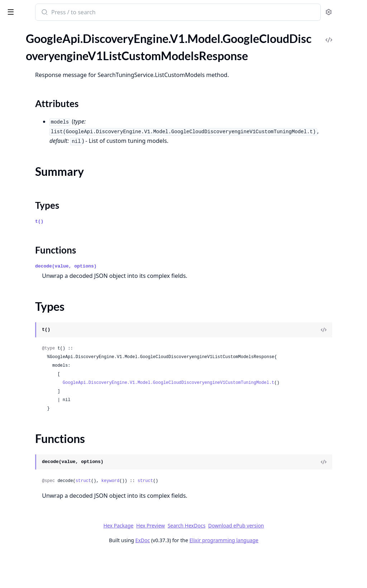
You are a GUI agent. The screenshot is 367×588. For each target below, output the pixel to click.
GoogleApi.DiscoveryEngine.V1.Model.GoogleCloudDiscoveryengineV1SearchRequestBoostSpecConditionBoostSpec (51, 551)
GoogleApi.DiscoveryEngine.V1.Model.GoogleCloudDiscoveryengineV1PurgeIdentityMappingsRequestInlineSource (51, 358)
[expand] (100, 47)
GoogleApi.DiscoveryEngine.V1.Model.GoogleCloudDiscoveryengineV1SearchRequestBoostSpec (51, 542)
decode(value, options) (160, 283)
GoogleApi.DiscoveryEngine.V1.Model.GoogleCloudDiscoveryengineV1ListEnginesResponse (51, 136)
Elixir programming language (277, 575)
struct (177, 515)
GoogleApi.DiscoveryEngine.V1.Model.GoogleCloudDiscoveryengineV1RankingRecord (51, 435)
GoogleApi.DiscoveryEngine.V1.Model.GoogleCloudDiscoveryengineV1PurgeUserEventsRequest (51, 397)
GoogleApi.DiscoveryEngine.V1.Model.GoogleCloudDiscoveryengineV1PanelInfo (51, 213)
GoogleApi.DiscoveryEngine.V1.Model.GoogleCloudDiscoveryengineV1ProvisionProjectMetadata (51, 252)
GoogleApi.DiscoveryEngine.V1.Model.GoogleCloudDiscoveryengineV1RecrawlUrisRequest (51, 474)
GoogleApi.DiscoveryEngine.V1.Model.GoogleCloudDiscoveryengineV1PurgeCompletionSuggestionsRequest (51, 281)
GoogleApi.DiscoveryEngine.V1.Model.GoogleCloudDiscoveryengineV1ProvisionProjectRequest (51, 261)
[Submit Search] (138, 13)
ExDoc (196, 575)
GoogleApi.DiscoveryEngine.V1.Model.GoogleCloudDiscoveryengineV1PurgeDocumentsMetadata (51, 300)
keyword (204, 515)
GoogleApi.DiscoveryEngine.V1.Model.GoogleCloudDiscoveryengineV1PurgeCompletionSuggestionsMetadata (51, 271)
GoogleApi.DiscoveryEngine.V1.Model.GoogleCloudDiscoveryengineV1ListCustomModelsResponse (51, 65)
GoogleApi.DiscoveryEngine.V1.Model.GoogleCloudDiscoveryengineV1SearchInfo (51, 513)
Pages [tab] (13, 39)
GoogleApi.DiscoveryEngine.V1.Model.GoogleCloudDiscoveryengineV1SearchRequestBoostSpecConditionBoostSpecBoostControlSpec (51, 561)
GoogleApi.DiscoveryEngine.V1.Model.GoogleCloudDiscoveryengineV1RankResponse (51, 426)
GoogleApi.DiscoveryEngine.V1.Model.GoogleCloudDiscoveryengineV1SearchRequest (51, 532)
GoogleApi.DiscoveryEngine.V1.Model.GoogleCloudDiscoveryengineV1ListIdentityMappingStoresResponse (51, 145)
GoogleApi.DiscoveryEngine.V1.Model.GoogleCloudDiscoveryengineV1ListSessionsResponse (51, 174)
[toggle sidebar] (98, 11)
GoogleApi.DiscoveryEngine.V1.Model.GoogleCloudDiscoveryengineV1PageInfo (51, 203)
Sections (23, 78)
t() (133, 239)
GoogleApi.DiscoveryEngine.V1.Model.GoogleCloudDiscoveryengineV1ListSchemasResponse (51, 165)
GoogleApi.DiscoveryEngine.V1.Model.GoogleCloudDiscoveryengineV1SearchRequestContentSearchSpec (51, 580)
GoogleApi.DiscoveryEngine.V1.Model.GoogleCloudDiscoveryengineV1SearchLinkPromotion (51, 522)
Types (20, 95)
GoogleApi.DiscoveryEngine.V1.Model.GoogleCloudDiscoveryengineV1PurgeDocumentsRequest (51, 310)
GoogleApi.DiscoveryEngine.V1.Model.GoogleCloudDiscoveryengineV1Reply (51, 484)
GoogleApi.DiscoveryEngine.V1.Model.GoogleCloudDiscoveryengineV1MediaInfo (51, 194)
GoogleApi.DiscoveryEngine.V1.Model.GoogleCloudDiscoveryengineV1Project (51, 232)
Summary (24, 86)
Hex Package (172, 560)
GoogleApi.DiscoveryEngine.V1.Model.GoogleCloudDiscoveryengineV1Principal (51, 223)
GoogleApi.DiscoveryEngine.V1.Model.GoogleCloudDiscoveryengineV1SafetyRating (51, 493)
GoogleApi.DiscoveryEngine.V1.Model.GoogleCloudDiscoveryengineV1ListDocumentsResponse (51, 126)
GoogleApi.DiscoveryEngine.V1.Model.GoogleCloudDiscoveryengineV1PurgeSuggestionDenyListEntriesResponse (51, 387)
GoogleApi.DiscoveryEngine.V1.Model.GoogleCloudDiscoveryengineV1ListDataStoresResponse (51, 116)
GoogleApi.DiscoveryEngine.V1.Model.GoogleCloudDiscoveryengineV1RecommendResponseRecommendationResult (51, 464)
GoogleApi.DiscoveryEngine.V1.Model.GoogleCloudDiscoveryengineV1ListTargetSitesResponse (51, 184)
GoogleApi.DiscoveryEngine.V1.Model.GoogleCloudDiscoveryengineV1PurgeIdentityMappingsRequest (51, 348)
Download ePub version (290, 560)
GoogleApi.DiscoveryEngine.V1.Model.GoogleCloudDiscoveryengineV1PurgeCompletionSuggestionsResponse (51, 290)
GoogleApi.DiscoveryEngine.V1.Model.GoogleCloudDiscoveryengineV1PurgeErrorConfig (51, 339)
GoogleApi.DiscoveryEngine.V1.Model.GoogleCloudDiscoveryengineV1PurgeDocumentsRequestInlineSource (51, 319)
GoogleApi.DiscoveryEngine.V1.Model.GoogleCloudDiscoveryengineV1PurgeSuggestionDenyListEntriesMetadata (51, 368)
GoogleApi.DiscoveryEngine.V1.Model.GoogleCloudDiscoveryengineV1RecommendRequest (51, 445)
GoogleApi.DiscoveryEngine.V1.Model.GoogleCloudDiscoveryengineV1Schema (51, 503)
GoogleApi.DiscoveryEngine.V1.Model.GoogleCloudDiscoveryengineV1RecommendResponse (51, 455)
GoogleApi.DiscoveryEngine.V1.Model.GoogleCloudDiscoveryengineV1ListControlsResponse (51, 46)
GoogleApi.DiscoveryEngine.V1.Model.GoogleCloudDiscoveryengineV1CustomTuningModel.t (242, 417)
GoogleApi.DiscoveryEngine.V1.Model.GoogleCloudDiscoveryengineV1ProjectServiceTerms (51, 242)
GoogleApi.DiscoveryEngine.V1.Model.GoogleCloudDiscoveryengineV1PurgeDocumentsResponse (51, 329)
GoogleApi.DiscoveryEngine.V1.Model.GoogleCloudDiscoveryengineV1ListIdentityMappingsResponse (51, 155)
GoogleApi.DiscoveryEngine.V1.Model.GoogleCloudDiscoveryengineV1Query (51, 406)
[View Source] (337, 347)
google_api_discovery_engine (47, 13)
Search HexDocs (240, 560)
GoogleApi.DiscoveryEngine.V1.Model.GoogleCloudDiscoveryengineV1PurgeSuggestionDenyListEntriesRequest (51, 377)
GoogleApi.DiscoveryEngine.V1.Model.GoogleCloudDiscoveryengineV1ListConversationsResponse (51, 55)
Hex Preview (204, 560)
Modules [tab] (43, 39)
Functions (25, 103)
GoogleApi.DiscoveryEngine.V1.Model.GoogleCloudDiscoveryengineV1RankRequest (51, 416)
